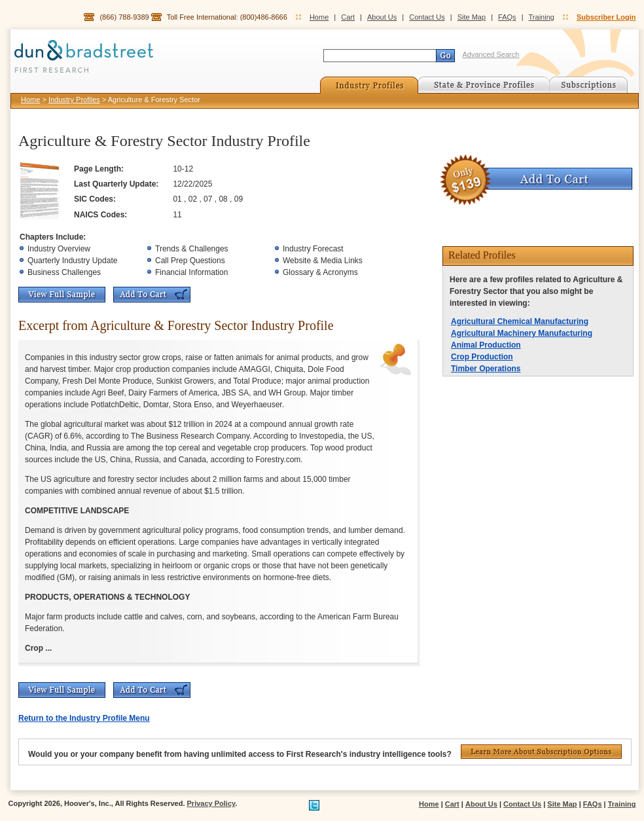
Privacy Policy (211, 803)
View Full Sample (62, 295)
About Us (382, 17)
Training (542, 17)
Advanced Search (491, 54)
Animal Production (486, 345)
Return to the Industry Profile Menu (84, 718)
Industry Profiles (74, 100)
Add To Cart (152, 295)
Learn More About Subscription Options (541, 752)
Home (319, 17)
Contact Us (427, 17)
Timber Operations (486, 369)
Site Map (472, 17)
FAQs (507, 17)
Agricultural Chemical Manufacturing (520, 321)
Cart (348, 17)
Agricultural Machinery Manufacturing (522, 333)
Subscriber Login (606, 17)
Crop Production (482, 357)
